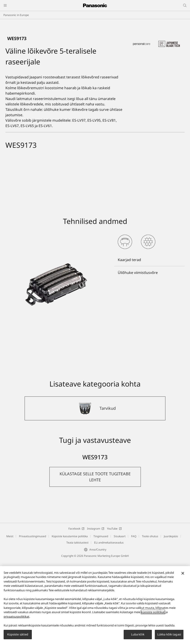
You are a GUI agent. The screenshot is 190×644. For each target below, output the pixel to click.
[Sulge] (183, 573)
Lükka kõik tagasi (169, 634)
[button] (95, 560)
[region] (95, 605)
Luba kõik (138, 634)
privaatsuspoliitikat (16, 617)
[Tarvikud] (95, 492)
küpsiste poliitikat (153, 612)
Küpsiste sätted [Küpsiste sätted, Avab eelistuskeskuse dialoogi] (18, 634)
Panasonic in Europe (16, 15)
